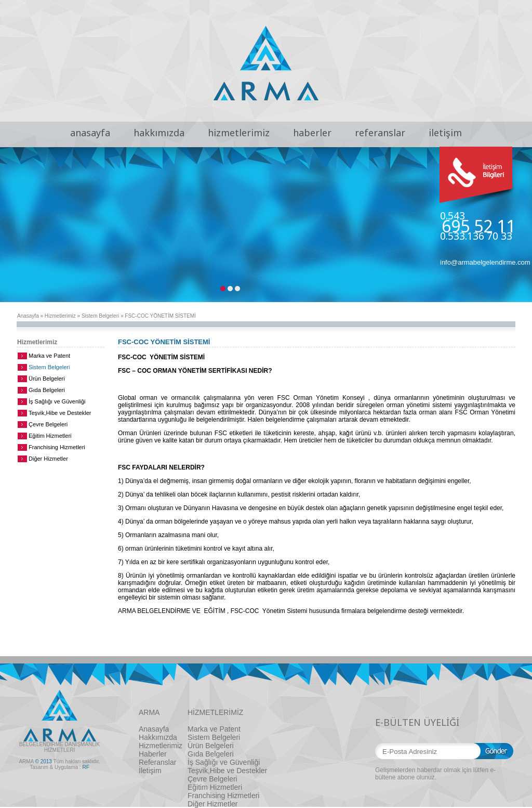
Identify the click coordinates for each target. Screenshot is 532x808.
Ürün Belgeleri (47, 379)
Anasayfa (28, 316)
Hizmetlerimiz (60, 316)
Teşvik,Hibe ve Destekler (60, 413)
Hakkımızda (158, 737)
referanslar (380, 133)
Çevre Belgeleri (48, 424)
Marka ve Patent (49, 356)
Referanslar (157, 762)
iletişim (445, 133)
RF (85, 767)
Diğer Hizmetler (48, 459)
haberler (312, 133)
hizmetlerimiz (239, 133)
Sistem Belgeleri (100, 316)
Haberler (153, 754)
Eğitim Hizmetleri (50, 436)
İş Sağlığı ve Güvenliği (57, 401)
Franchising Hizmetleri (57, 447)
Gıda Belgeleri (47, 390)
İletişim (150, 771)
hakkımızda (159, 133)
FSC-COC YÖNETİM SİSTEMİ (160, 316)
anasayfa (90, 133)
